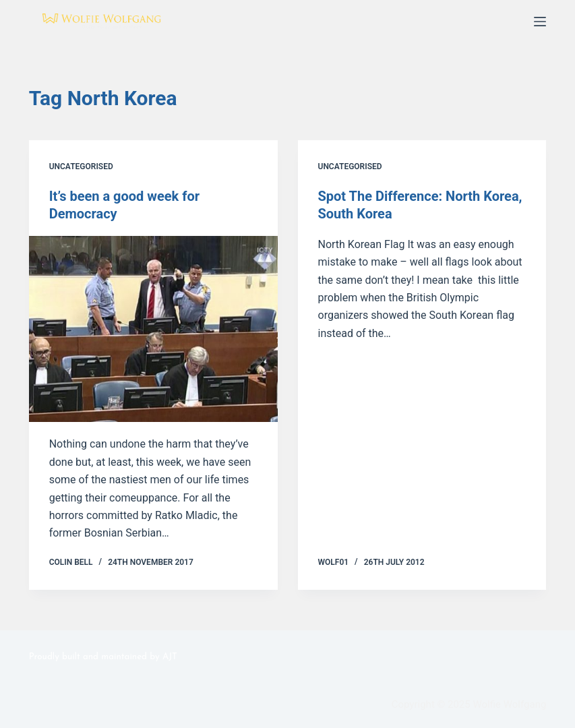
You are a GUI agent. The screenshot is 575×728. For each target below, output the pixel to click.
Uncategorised (81, 166)
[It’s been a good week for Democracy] (153, 329)
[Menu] (540, 22)
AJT (170, 657)
